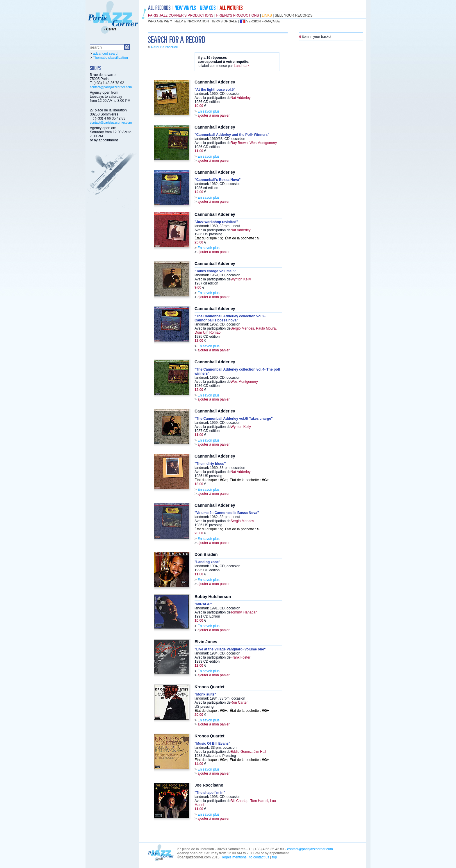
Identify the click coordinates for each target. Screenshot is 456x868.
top (274, 857)
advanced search (106, 54)
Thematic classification (110, 58)
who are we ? (160, 21)
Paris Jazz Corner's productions (181, 15)
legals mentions (234, 857)
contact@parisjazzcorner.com (111, 87)
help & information (192, 21)
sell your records (294, 15)
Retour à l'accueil (164, 47)
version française (263, 21)
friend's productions (238, 15)
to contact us (259, 857)
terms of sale (224, 21)
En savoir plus (208, 111)
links (267, 15)
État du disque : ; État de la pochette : (227, 238)
